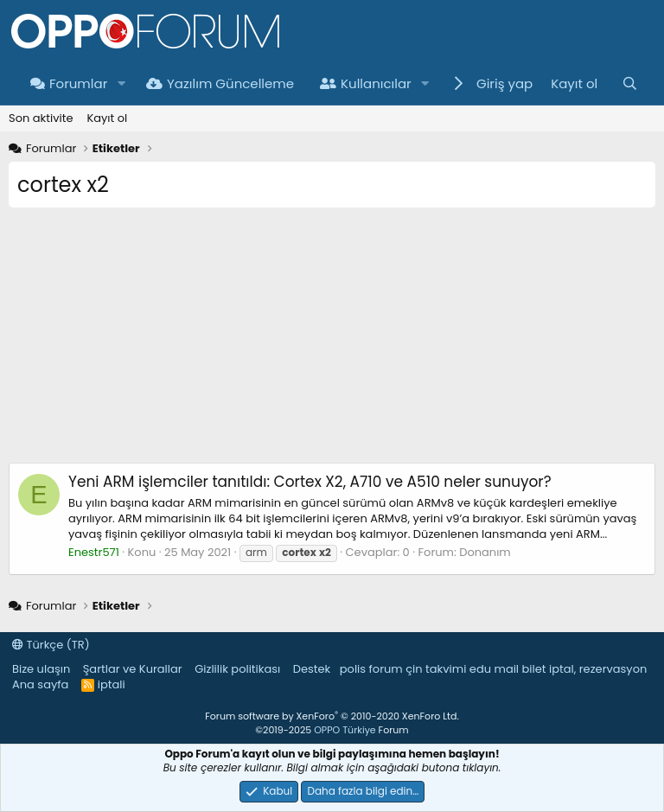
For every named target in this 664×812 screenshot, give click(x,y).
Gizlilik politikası (237, 669)
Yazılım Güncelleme (220, 83)
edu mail (494, 669)
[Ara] (630, 83)
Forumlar (69, 83)
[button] (121, 83)
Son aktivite (41, 118)
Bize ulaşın (41, 669)
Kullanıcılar (366, 83)
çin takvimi (436, 669)
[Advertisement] (332, 342)
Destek (312, 669)
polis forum (371, 669)
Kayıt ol (107, 118)
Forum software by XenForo (332, 716)
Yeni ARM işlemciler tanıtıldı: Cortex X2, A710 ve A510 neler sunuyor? (310, 482)
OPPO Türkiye (345, 730)
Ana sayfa (40, 684)
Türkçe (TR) (51, 645)
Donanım (485, 552)
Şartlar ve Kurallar (133, 669)
